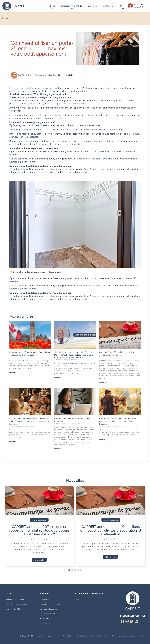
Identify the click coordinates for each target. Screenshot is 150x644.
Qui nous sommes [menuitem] (47, 600)
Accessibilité (68, 636)
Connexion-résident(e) (136, 6)
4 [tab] (78, 570)
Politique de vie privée (85, 636)
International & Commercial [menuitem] (89, 594)
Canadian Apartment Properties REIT (23, 6)
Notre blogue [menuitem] (45, 618)
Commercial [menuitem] (79, 600)
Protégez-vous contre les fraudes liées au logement (73, 420)
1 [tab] (69, 570)
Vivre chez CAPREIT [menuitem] (13, 609)
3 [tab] (75, 570)
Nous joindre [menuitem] (45, 623)
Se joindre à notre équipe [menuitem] (50, 604)
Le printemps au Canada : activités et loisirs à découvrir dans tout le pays (30, 354)
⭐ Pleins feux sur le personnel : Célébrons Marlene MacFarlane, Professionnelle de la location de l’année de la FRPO (74, 355)
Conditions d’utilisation (106, 636)
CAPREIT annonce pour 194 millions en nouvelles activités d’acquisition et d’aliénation (111, 530)
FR (123, 6)
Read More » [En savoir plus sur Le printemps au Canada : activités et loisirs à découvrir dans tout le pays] (13, 372)
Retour (5, 18)
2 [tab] (72, 570)
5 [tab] (81, 570)
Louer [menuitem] (8, 594)
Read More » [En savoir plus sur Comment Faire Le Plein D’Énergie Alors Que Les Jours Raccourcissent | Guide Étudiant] (103, 439)
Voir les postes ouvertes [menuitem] (50, 609)
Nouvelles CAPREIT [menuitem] (48, 614)
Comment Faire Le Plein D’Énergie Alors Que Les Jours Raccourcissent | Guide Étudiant (118, 421)
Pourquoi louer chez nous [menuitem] (15, 604)
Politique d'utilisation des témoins (132, 636)
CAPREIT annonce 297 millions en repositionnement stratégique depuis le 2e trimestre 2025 (39, 530)
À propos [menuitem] (44, 594)
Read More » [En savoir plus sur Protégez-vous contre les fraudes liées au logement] (58, 449)
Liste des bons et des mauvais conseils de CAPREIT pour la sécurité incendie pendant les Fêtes (29, 421)
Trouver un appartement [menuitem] (15, 600)
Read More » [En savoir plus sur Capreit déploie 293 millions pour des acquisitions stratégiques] (103, 382)
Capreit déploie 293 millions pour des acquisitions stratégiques (116, 354)
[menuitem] (53, 6)
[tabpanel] (39, 526)
